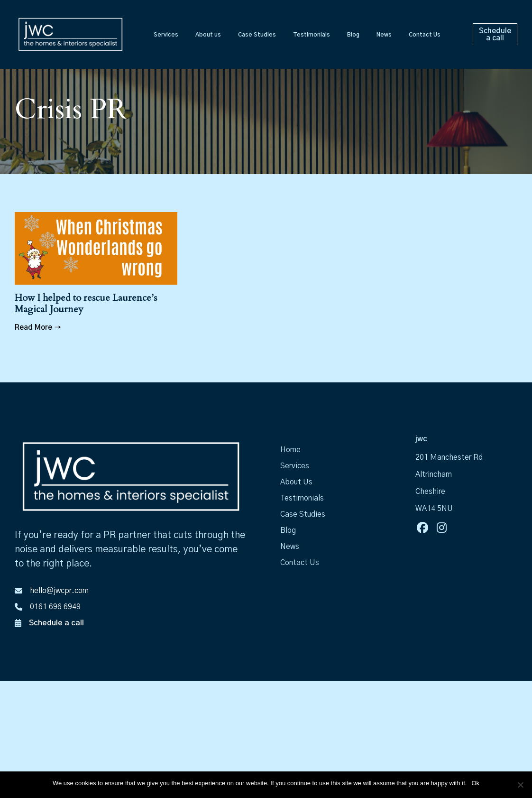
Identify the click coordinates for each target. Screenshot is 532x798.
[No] (520, 785)
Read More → (38, 328)
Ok (475, 783)
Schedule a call (56, 623)
